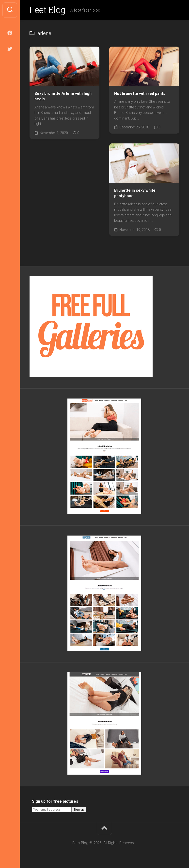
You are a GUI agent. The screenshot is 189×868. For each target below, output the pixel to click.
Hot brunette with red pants (140, 94)
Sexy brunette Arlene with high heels (63, 96)
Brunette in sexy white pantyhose (135, 193)
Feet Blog (47, 10)
